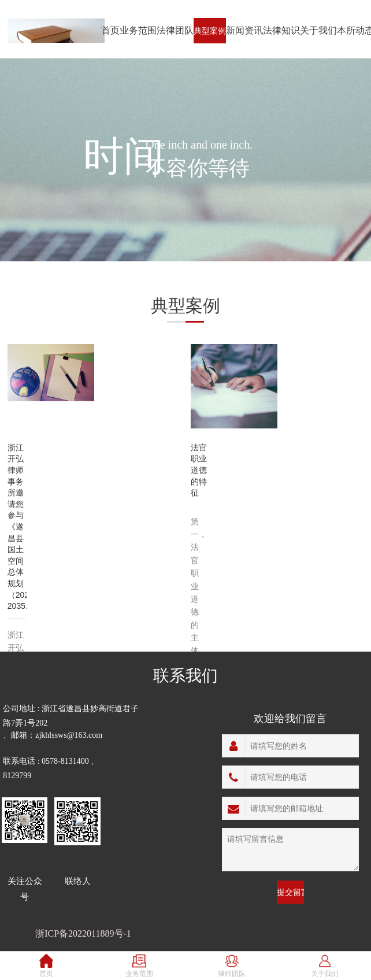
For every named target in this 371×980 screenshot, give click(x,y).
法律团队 (175, 30)
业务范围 (138, 30)
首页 (110, 30)
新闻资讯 (244, 30)
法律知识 (281, 30)
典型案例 (210, 31)
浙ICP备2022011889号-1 (83, 933)
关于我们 (318, 30)
